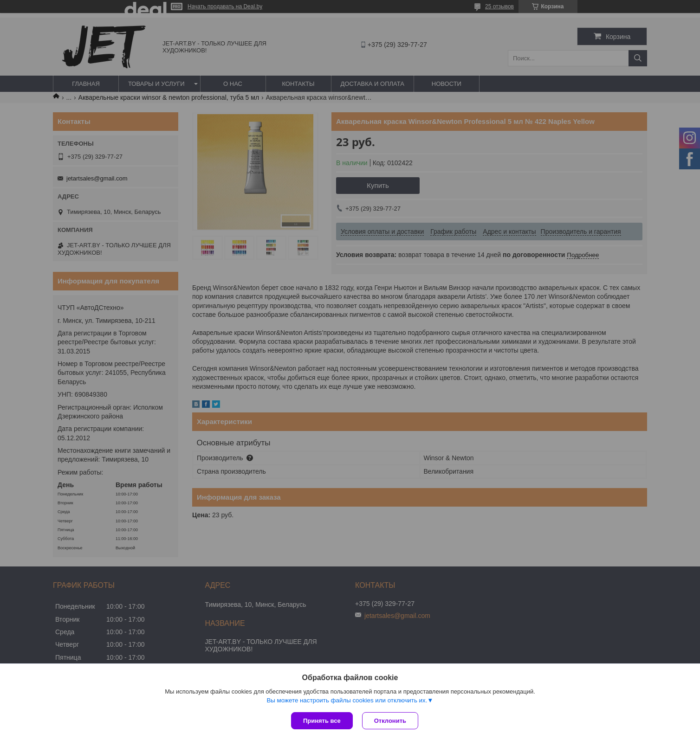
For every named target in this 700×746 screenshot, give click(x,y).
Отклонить (390, 721)
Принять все (322, 721)
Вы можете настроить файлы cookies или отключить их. (347, 700)
